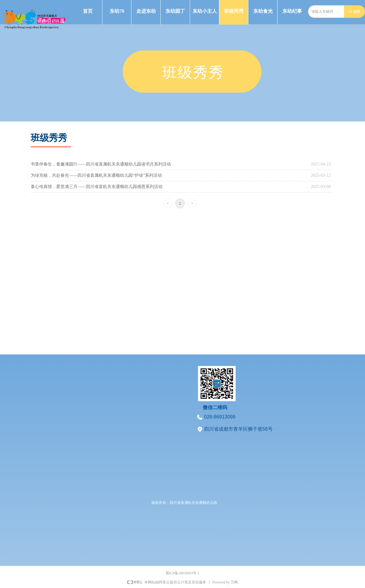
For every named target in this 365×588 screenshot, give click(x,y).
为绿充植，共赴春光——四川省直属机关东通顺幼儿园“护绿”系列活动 (96, 175)
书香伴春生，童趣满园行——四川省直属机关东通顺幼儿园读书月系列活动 (101, 164)
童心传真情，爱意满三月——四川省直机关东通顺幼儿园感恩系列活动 (97, 187)
